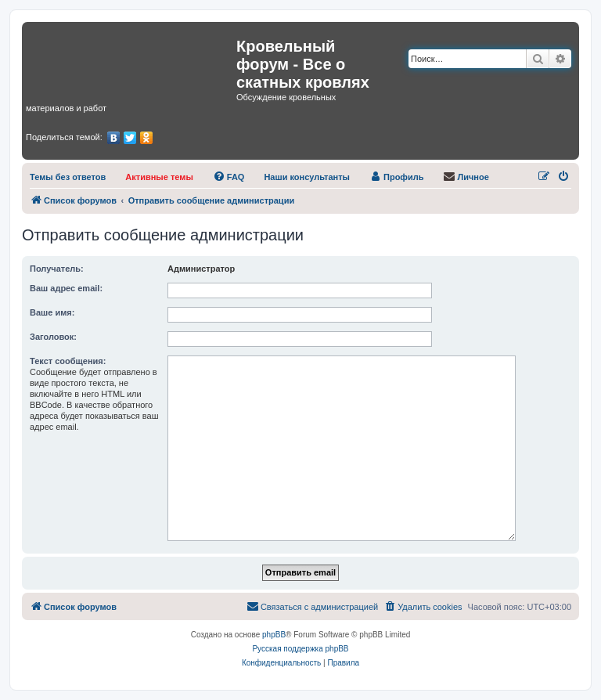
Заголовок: (53, 337)
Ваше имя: (52, 312)
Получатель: (57, 269)
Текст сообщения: (68, 361)
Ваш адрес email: (66, 288)
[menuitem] (68, 177)
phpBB (274, 635)
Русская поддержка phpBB (300, 649)
